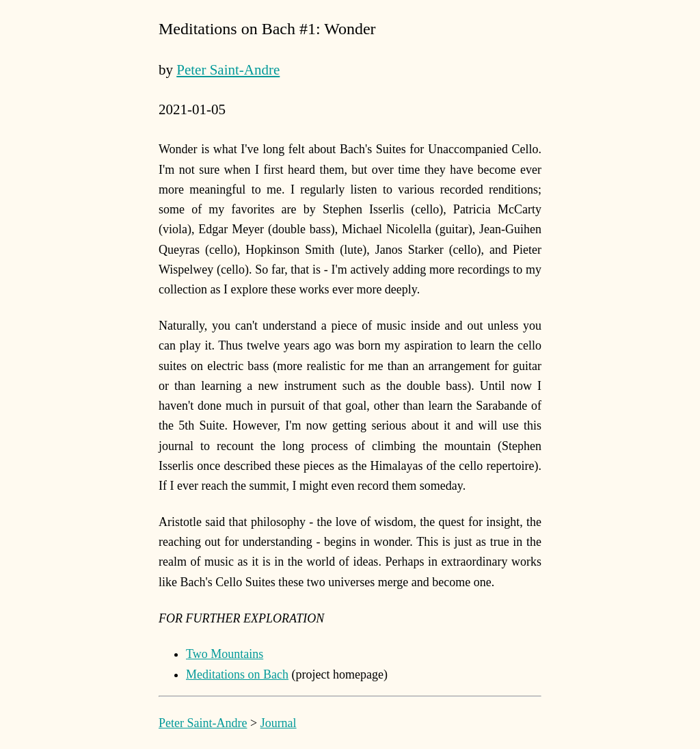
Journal (279, 723)
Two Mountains (225, 654)
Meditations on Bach (237, 674)
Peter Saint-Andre (228, 70)
